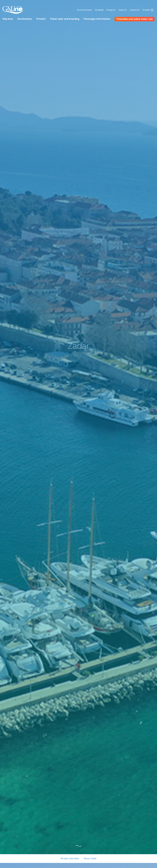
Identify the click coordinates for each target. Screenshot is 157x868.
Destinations (25, 19)
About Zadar (90, 859)
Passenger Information (97, 19)
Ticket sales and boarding (65, 19)
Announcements (84, 10)
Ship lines (8, 19)
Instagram (111, 10)
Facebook (99, 10)
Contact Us (135, 10)
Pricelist (41, 19)
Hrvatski (149, 10)
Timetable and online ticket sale (135, 19)
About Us (123, 10)
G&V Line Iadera (13, 10)
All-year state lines (70, 859)
